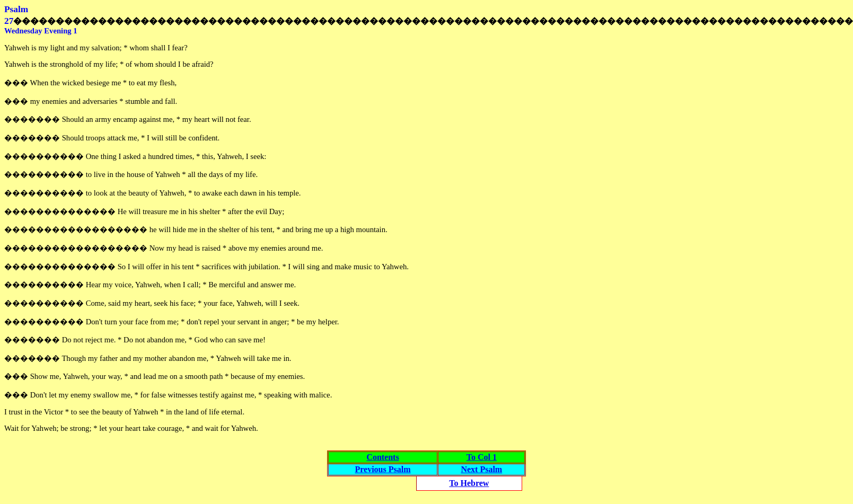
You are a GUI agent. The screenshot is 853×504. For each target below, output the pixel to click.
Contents (382, 457)
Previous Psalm (382, 469)
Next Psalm (481, 469)
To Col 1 (482, 457)
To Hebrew (469, 483)
